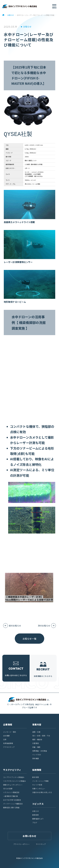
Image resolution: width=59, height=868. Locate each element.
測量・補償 (36, 747)
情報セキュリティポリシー (13, 785)
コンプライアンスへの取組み (14, 777)
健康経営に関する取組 (11, 807)
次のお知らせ (44, 626)
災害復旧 (35, 743)
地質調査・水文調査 (40, 751)
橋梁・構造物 (37, 739)
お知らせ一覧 (29, 639)
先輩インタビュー (39, 789)
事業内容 (37, 725)
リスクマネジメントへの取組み (14, 781)
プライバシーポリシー (21, 844)
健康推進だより (38, 819)
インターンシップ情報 (40, 781)
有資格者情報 (8, 743)
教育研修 (35, 815)
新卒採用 (35, 777)
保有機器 (35, 758)
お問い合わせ (29, 836)
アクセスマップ (9, 747)
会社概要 (6, 736)
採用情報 (37, 770)
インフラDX (37, 755)
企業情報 (8, 725)
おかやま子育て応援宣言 (12, 800)
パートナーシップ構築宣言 (13, 804)
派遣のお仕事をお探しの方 (42, 792)
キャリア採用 (37, 785)
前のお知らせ (15, 626)
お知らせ (27, 27)
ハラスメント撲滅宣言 (11, 792)
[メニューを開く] (54, 6)
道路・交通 (36, 732)
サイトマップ (41, 844)
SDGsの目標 (8, 789)
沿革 (5, 739)
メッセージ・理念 (10, 732)
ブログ (35, 822)
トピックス (38, 804)
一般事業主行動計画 (10, 796)
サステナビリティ (12, 770)
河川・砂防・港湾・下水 (41, 736)
